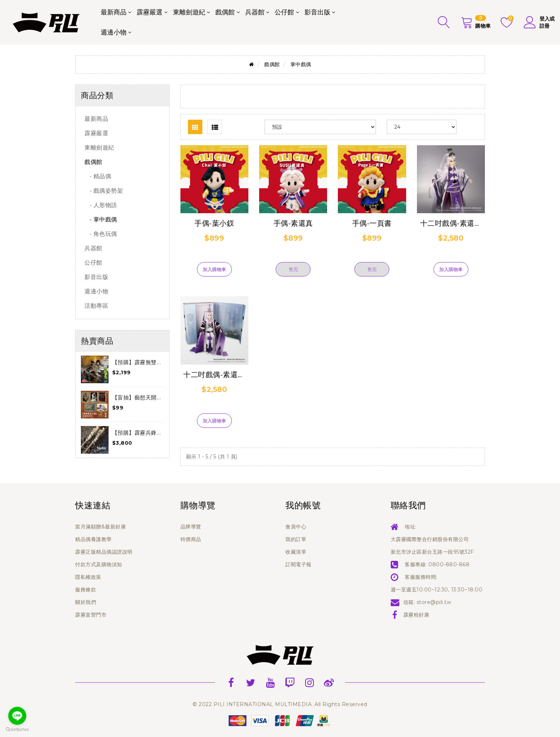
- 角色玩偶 (101, 234)
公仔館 (284, 12)
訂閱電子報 (299, 564)
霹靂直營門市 (91, 615)
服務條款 (86, 590)
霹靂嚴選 (150, 12)
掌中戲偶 (301, 64)
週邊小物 (114, 32)
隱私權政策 (88, 577)
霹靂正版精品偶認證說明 (104, 552)
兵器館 (255, 12)
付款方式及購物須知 (99, 564)
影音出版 (317, 12)
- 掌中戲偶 (101, 219)
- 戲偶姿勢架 (104, 191)
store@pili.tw (434, 602)
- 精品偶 (98, 176)
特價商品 (191, 539)
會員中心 (296, 527)
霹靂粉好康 (416, 615)
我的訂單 (296, 539)
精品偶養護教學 (93, 539)
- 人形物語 (101, 205)
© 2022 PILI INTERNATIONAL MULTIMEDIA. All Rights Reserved (280, 704)
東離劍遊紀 (189, 12)
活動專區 (96, 306)
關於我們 (86, 602)
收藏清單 (296, 552)
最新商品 (114, 12)
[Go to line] (17, 716)
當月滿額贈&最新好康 (100, 527)
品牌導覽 (191, 527)
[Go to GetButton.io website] (17, 730)
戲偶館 (225, 12)
